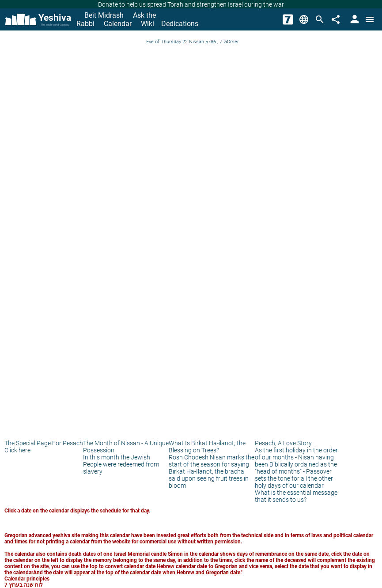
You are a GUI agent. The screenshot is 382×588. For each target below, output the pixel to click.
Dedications (180, 24)
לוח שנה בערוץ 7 (24, 585)
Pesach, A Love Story (283, 443)
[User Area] (354, 19)
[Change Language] (304, 19)
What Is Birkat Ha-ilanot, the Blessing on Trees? (207, 447)
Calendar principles (27, 579)
